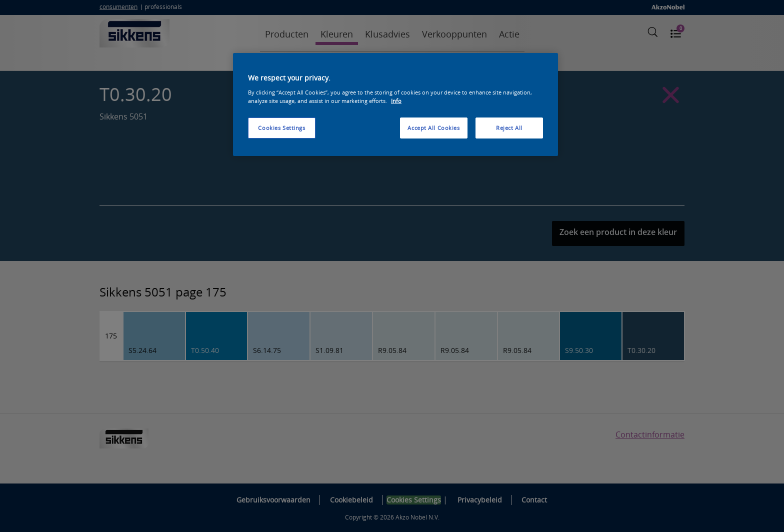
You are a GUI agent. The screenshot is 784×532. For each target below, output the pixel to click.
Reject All (509, 128)
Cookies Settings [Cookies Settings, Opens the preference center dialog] (281, 128)
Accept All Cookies (433, 128)
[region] (395, 104)
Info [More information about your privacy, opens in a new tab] (396, 101)
